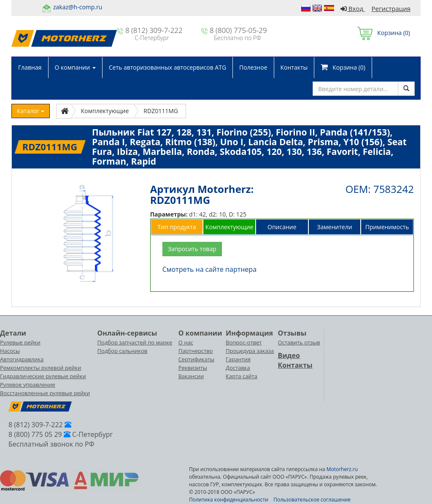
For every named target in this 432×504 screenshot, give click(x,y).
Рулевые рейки (20, 342)
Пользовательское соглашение (312, 500)
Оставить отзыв (299, 342)
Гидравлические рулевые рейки (43, 376)
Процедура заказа (250, 351)
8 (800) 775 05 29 (35, 434)
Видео (289, 355)
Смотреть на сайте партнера (209, 269)
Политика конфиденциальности (229, 500)
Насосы (10, 351)
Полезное (253, 67)
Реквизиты (193, 368)
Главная (30, 67)
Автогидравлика (22, 359)
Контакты (294, 67)
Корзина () (384, 33)
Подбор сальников (123, 351)
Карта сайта (242, 376)
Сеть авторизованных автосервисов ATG (167, 67)
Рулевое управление (28, 385)
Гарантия (238, 359)
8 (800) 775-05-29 (238, 30)
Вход (353, 8)
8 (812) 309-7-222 (154, 30)
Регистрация (391, 8)
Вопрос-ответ (244, 342)
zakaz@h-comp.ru (78, 7)
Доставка (238, 368)
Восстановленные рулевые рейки (45, 393)
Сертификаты (196, 359)
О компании (75, 67)
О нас (186, 342)
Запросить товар (192, 249)
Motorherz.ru (342, 469)
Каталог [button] (31, 111)
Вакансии (191, 376)
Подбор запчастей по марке (135, 342)
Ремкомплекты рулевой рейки (40, 368)
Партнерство (196, 351)
